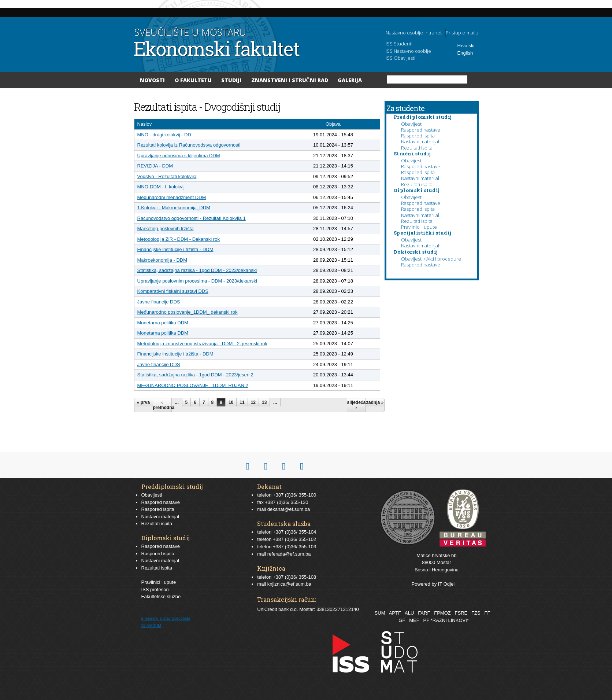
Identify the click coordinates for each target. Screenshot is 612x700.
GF (402, 620)
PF (426, 620)
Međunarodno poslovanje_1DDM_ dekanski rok (188, 312)
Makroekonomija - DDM (162, 260)
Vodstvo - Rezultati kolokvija (167, 176)
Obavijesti (412, 124)
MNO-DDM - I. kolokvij (161, 187)
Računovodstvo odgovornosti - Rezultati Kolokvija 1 (192, 218)
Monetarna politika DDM (163, 323)
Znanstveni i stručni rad (290, 80)
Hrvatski (466, 46)
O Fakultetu (193, 80)
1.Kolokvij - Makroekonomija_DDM (174, 208)
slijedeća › (356, 405)
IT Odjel (446, 584)
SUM (380, 613)
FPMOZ (442, 613)
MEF (414, 620)
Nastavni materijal (420, 141)
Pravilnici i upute (419, 227)
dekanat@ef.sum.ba (289, 509)
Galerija (350, 80)
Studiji (231, 80)
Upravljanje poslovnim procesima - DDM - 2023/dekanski (197, 281)
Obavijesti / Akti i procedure (431, 259)
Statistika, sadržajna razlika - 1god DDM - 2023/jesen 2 (195, 375)
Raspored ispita (418, 136)
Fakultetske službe (161, 596)
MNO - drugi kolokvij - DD (164, 135)
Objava (333, 124)
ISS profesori (155, 590)
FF (487, 613)
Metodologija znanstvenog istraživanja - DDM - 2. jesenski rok (203, 344)
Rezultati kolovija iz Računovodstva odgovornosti (189, 145)
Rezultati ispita (417, 148)
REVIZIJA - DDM (155, 166)
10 (231, 402)
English (465, 53)
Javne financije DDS (159, 302)
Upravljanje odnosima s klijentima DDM (179, 156)
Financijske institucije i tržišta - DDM (175, 249)
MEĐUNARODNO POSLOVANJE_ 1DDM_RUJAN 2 (193, 385)
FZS (476, 613)
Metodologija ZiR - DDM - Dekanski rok (179, 239)
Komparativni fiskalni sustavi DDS (173, 291)
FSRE (461, 613)
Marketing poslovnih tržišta (166, 229)
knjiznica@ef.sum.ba (289, 584)
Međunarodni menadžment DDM (172, 197)
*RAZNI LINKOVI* (450, 620)
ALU (409, 613)
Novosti (152, 80)
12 (253, 402)
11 (242, 402)
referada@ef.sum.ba (289, 554)
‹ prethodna (162, 405)
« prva (143, 402)
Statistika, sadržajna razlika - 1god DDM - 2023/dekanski (197, 270)
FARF (424, 613)
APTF (395, 613)
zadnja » (375, 402)
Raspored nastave (421, 130)
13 (264, 402)
